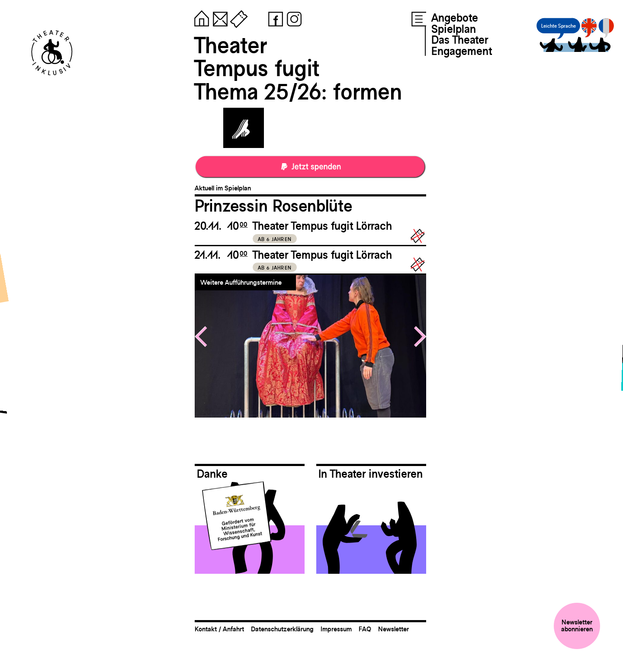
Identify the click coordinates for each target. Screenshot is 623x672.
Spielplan (454, 29)
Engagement (462, 51)
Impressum (336, 629)
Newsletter (393, 629)
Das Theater (460, 40)
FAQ (365, 629)
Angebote (455, 18)
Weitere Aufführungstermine (241, 282)
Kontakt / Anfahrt (219, 629)
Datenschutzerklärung (282, 629)
